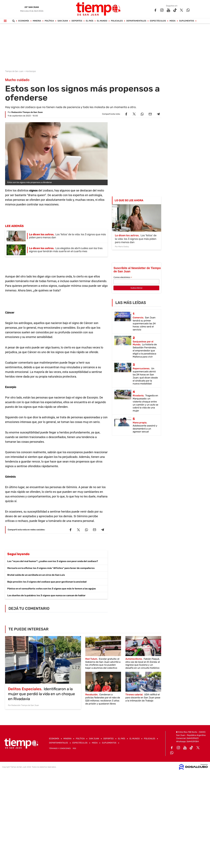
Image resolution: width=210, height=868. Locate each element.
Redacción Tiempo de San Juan (27, 112)
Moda (173, 21)
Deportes (77, 21)
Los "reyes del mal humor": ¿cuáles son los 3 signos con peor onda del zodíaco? (53, 561)
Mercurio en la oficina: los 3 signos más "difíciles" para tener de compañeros (51, 568)
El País (90, 21)
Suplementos (187, 21)
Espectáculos (158, 21)
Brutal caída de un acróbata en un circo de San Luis (36, 575)
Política (49, 21)
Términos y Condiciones (60, 748)
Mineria (37, 21)
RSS (74, 748)
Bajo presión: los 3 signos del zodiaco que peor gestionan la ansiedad (47, 582)
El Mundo (102, 21)
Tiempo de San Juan (15, 71)
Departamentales (136, 21)
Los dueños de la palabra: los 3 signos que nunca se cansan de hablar (46, 595)
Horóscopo (31, 71)
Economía (24, 21)
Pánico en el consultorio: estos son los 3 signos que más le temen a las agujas (52, 589)
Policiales (117, 21)
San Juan (63, 21)
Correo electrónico (123, 277)
